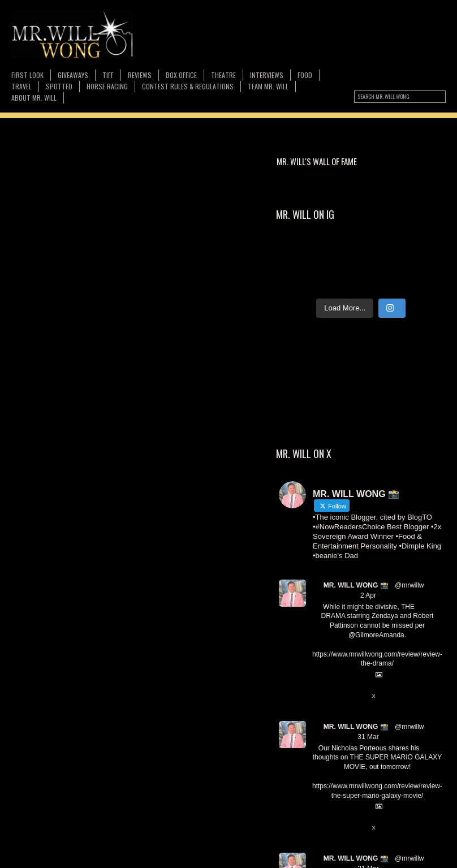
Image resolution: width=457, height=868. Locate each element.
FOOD (305, 75)
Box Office (181, 75)
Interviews (267, 75)
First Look (27, 75)
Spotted (59, 86)
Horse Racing (107, 86)
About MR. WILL (34, 98)
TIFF (108, 75)
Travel (21, 86)
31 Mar (368, 737)
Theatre (223, 75)
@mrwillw (409, 585)
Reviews (140, 75)
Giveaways (73, 75)
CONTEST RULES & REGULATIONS (188, 86)
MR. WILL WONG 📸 (356, 585)
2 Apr (368, 595)
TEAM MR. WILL (268, 86)
